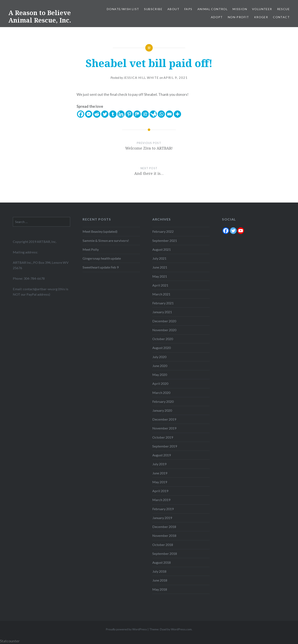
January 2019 (162, 518)
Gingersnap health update (102, 258)
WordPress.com (181, 629)
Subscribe (153, 9)
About (173, 9)
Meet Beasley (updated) (100, 231)
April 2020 (160, 383)
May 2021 (160, 276)
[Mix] (137, 114)
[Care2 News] (153, 114)
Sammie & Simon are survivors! (106, 240)
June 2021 (160, 267)
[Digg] (145, 114)
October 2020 (163, 339)
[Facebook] (81, 114)
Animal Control (213, 9)
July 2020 (159, 357)
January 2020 (162, 410)
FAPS (188, 9)
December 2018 (164, 527)
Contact (281, 17)
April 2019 (160, 491)
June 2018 (160, 580)
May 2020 (160, 375)
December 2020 (164, 321)
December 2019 (164, 419)
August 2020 (162, 348)
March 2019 (161, 500)
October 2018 (163, 545)
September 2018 (165, 553)
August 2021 (162, 249)
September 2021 (165, 240)
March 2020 (161, 393)
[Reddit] (97, 114)
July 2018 (159, 571)
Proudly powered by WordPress (126, 629)
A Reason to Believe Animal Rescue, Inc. (40, 16)
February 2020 (163, 401)
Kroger (261, 17)
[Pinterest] (129, 114)
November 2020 (164, 330)
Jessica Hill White (141, 78)
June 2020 (160, 366)
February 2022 (163, 231)
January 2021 (162, 312)
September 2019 (165, 446)
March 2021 (161, 294)
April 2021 (160, 285)
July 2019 (159, 464)
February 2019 (163, 509)
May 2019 (160, 482)
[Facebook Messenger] (89, 114)
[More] (177, 114)
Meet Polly (91, 249)
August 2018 (162, 562)
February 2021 (163, 303)
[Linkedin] (121, 114)
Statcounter (10, 641)
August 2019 (162, 455)
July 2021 (159, 258)
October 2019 (163, 437)
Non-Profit (239, 17)
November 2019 (164, 428)
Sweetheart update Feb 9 (101, 267)
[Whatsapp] (161, 114)
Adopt (217, 17)
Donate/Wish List (123, 9)
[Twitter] (105, 114)
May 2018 (160, 589)
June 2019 (160, 473)
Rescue (283, 9)
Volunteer (262, 9)
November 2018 (164, 535)
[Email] (169, 114)
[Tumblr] (113, 114)
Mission (240, 9)
